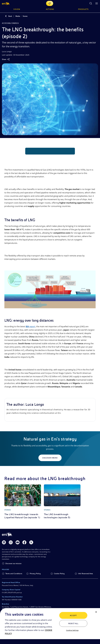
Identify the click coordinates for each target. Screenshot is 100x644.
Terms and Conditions (14, 574)
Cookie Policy (59, 574)
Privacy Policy (35, 574)
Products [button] (83, 9)
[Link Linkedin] (4, 542)
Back (10, 16)
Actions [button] (50, 9)
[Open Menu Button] (97, 3)
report (30, 326)
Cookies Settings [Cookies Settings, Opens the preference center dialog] (72, 630)
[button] (6, 3)
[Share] (6, 59)
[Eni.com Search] (91, 3)
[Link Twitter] (31, 542)
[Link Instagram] (11, 542)
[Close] (96, 612)
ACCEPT (73, 615)
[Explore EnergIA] (50, 3)
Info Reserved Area (85, 574)
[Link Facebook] (24, 542)
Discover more (50, 458)
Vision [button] (17, 9)
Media (18, 16)
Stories (25, 16)
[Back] (6, 16)
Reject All (73, 624)
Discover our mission (13, 563)
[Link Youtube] (18, 542)
